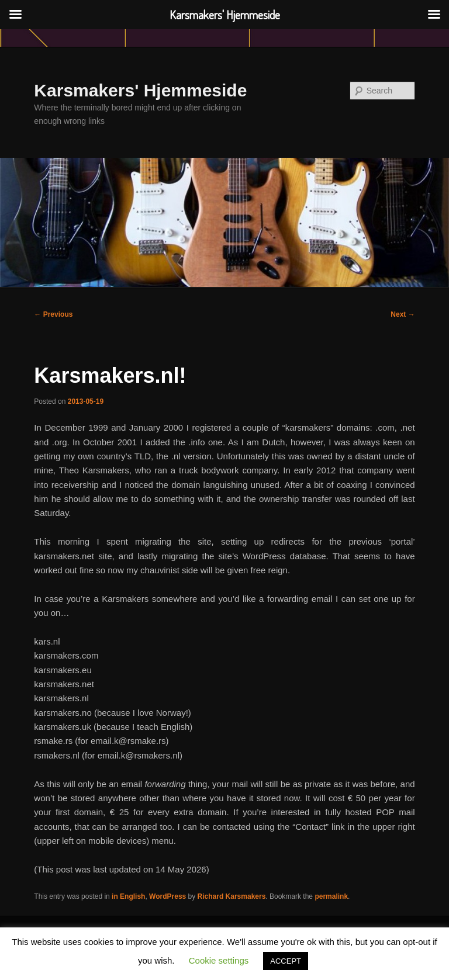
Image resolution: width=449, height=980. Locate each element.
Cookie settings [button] (219, 960)
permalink (331, 896)
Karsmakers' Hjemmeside (140, 90)
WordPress (167, 896)
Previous (53, 314)
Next (403, 314)
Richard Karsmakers (232, 896)
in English (128, 896)
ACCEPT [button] (286, 961)
